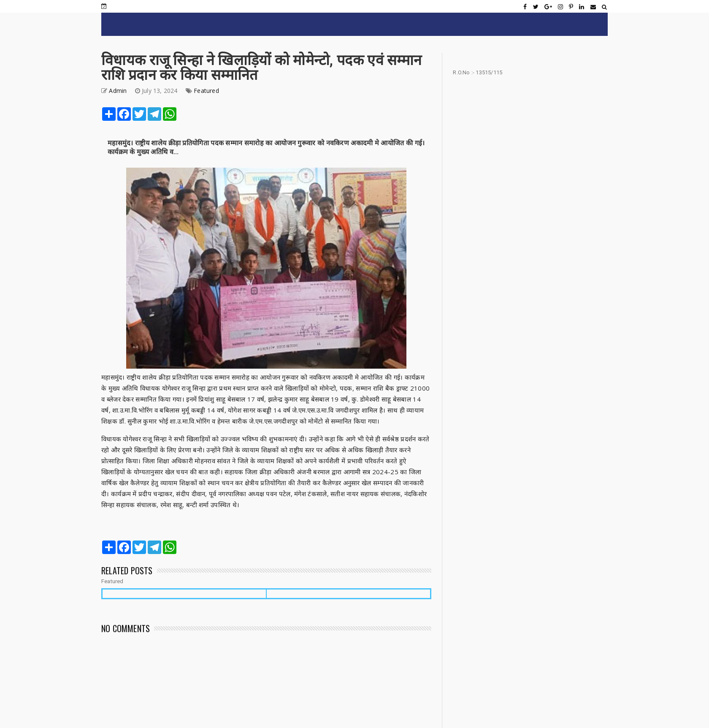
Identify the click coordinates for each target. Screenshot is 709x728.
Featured (206, 91)
